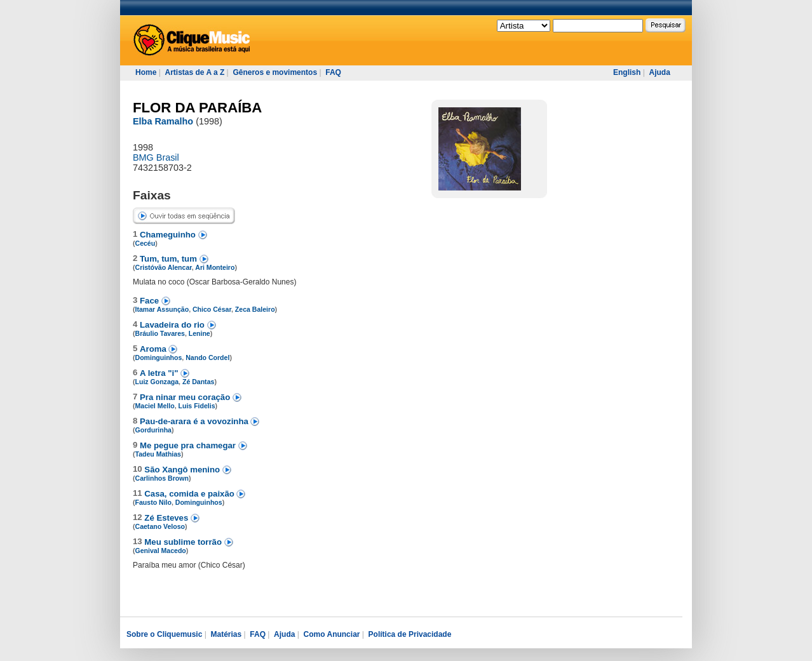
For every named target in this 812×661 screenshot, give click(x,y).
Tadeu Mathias (158, 454)
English (627, 72)
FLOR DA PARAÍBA (197, 108)
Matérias (226, 634)
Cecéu (145, 243)
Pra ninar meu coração (186, 397)
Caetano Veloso (160, 526)
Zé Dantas (198, 382)
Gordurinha (153, 430)
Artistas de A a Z (194, 72)
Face (151, 301)
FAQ (333, 72)
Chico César (212, 309)
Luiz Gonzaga (157, 382)
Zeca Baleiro (255, 309)
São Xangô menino (183, 470)
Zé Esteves (167, 518)
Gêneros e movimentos (275, 72)
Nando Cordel (207, 357)
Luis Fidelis (197, 406)
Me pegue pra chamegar (189, 445)
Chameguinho (169, 235)
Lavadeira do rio (173, 325)
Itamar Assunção (162, 309)
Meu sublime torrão (184, 542)
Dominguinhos (159, 357)
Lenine (200, 333)
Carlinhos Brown (162, 478)
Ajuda (659, 72)
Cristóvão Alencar (164, 267)
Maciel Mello (155, 406)
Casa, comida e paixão (190, 494)
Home (146, 72)
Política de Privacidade (410, 634)
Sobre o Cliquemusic (164, 634)
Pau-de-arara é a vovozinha (195, 421)
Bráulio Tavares (160, 333)
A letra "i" (160, 373)
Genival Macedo (161, 551)
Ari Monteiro (215, 267)
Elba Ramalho (163, 121)
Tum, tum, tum (170, 259)
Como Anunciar (332, 634)
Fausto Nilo (153, 502)
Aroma (154, 349)
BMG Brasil (156, 157)
